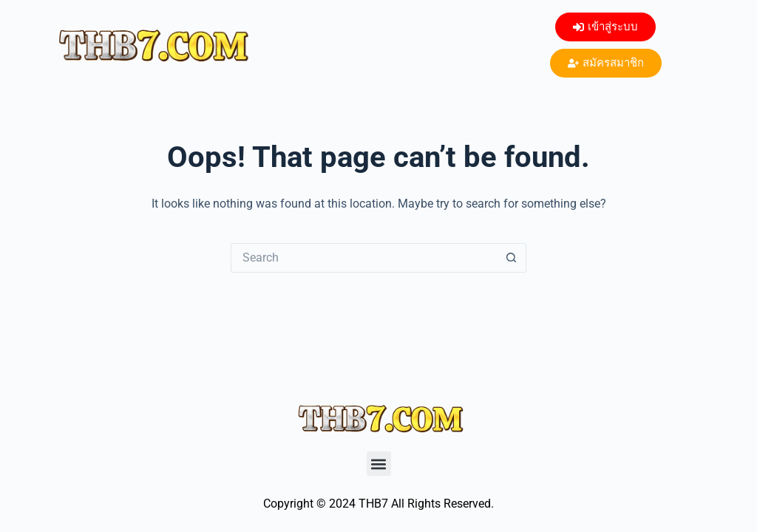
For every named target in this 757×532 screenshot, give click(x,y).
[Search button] (512, 258)
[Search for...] (364, 258)
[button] (379, 464)
